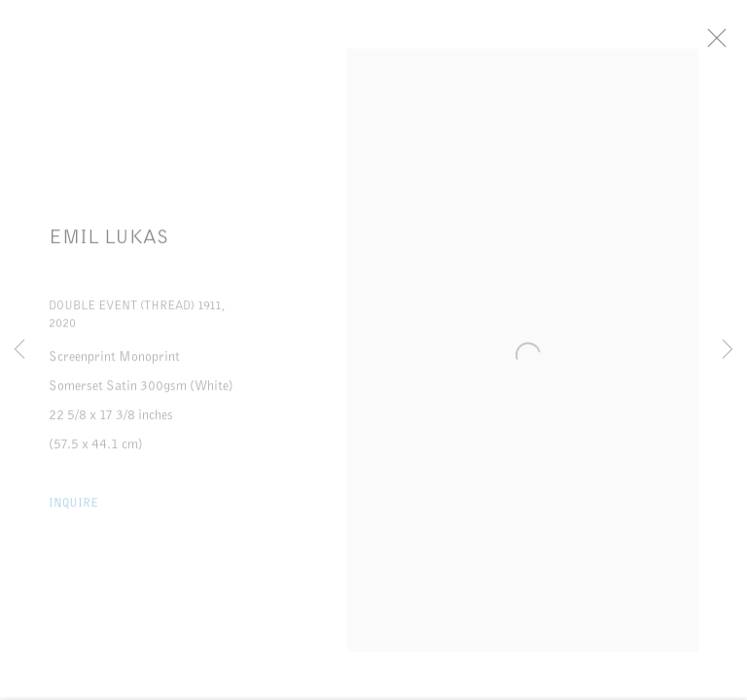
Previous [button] (19, 350)
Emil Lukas (109, 245)
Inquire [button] (73, 510)
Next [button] (728, 350)
